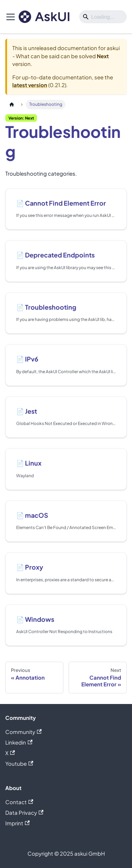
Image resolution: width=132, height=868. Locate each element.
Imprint (17, 823)
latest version (30, 85)
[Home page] (12, 105)
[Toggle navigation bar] (11, 17)
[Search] (103, 17)
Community (23, 732)
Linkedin (19, 742)
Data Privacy (24, 812)
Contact (19, 802)
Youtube (19, 763)
